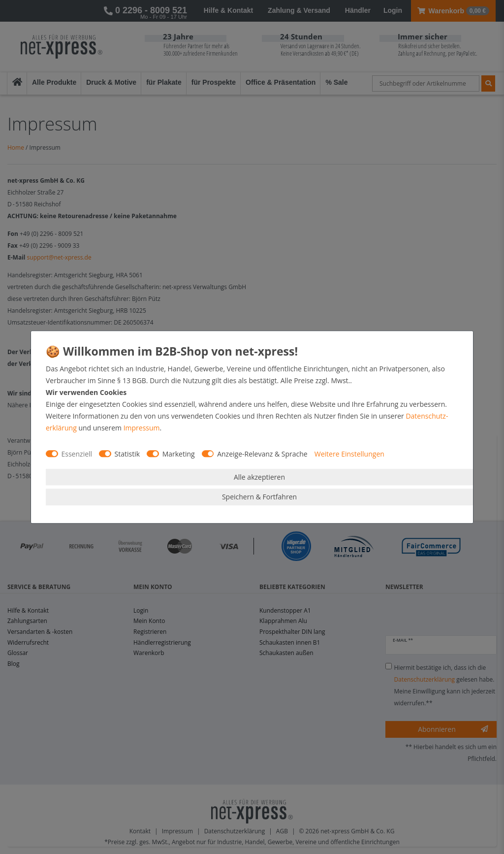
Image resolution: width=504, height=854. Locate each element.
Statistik (127, 454)
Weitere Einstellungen (349, 454)
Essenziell (77, 454)
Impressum (142, 428)
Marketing (179, 454)
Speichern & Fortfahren (259, 497)
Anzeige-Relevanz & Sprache (262, 454)
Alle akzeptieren (259, 477)
